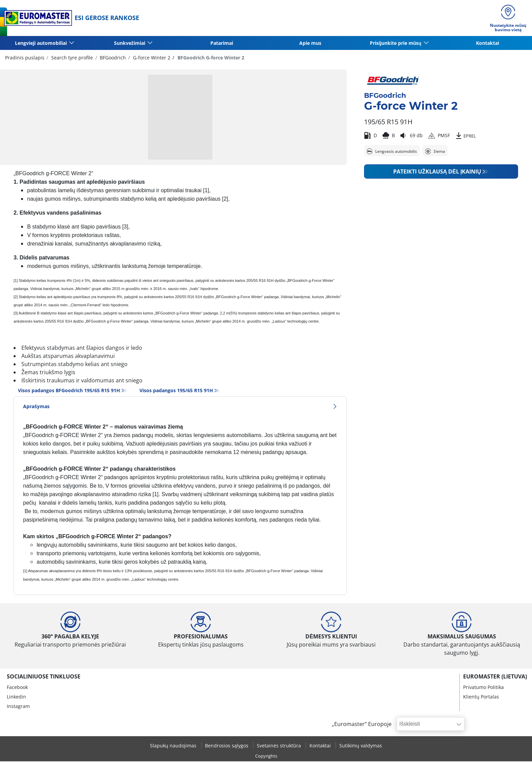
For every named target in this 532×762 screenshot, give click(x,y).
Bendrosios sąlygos (227, 746)
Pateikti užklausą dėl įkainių (437, 172)
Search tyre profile (71, 58)
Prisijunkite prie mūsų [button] (396, 43)
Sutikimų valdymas (361, 746)
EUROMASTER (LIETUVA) (495, 677)
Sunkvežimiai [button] (130, 43)
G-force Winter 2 (151, 58)
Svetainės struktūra (280, 746)
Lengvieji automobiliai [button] (41, 43)
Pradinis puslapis (25, 58)
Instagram (18, 707)
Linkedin (16, 697)
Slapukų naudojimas (174, 746)
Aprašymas (180, 407)
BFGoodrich (112, 58)
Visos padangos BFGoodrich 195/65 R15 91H (69, 391)
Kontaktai (488, 43)
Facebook (17, 688)
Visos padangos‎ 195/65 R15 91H (176, 391)
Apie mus (310, 43)
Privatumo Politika (483, 688)
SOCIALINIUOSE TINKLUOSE (44, 677)
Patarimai (222, 43)
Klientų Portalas (481, 697)
